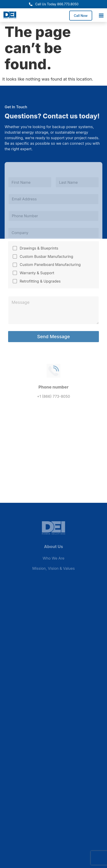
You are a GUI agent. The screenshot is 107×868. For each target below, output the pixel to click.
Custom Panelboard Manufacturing (50, 265)
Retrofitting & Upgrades (40, 281)
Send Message (53, 337)
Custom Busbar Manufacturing (46, 256)
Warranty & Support (37, 273)
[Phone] (53, 216)
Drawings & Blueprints (39, 248)
